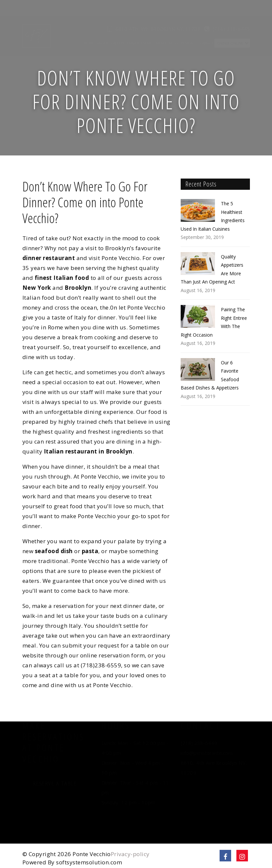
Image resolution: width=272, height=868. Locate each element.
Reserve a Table (55, 792)
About (103, 27)
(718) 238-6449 (231, 13)
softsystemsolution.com (89, 862)
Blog (173, 27)
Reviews (188, 27)
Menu (161, 27)
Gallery (118, 27)
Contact (205, 27)
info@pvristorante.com (207, 761)
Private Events (140, 27)
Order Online (230, 27)
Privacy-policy (130, 854)
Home (89, 27)
